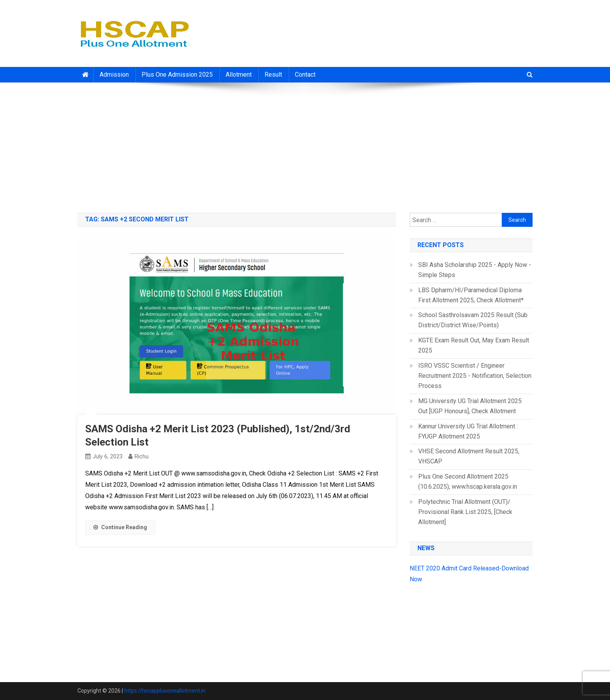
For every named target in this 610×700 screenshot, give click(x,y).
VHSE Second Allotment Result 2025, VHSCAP (469, 456)
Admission (114, 75)
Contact (305, 75)
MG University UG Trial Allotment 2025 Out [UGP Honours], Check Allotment (470, 406)
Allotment (239, 75)
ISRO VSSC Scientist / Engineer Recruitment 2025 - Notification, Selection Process (475, 376)
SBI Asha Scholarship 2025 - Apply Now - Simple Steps (475, 270)
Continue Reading (120, 527)
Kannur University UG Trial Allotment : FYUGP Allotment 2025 (468, 431)
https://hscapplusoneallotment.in (165, 691)
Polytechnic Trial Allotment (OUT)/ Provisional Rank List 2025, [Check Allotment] (465, 512)
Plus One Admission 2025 (177, 75)
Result (273, 75)
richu (142, 456)
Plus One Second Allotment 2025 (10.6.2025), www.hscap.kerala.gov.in (468, 482)
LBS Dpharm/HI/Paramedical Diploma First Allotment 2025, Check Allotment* (471, 295)
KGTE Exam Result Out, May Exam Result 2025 (474, 345)
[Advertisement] (305, 145)
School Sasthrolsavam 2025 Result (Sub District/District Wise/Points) (473, 320)
